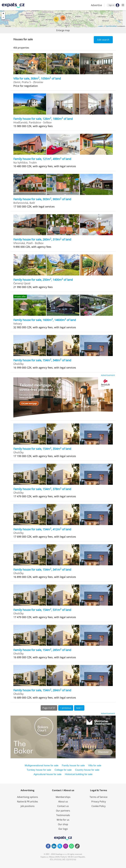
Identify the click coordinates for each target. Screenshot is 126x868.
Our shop (63, 824)
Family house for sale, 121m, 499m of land (42, 159)
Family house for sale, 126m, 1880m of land (43, 119)
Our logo (63, 829)
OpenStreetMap (111, 26)
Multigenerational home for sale (42, 765)
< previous (66, 708)
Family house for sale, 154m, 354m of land (42, 449)
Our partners (63, 811)
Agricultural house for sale (48, 774)
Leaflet (101, 26)
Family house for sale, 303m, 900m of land (42, 199)
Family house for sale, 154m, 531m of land (42, 610)
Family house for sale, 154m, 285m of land (42, 650)
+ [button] (3, 14)
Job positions (28, 806)
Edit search (103, 40)
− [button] (3, 17)
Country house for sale (87, 770)
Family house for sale (73, 765)
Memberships (63, 797)
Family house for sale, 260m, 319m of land (42, 239)
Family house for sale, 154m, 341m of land (42, 570)
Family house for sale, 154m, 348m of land (42, 360)
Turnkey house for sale (39, 770)
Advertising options (27, 797)
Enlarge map (63, 30)
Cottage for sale (63, 770)
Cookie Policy (99, 806)
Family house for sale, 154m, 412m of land (42, 529)
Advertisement (108, 375)
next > (79, 708)
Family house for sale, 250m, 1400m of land (43, 280)
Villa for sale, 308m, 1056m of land (37, 78)
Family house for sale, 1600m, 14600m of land (45, 320)
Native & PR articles (27, 802)
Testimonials (63, 815)
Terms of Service (99, 797)
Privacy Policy (99, 802)
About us (63, 802)
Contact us (63, 806)
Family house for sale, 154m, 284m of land (42, 690)
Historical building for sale (79, 774)
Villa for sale (95, 765)
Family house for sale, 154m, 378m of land (42, 489)
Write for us (63, 820)
